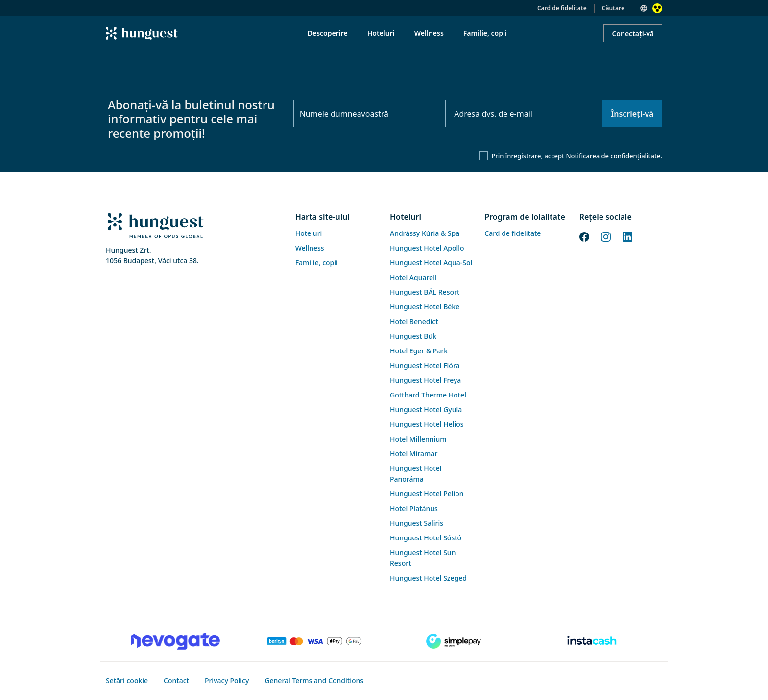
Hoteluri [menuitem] (381, 33)
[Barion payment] (314, 641)
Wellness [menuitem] (429, 33)
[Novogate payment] (175, 641)
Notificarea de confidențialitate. (614, 156)
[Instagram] (606, 236)
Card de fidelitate (562, 8)
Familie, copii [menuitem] (485, 33)
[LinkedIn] (627, 236)
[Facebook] (584, 236)
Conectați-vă (633, 34)
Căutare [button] (613, 8)
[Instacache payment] (593, 641)
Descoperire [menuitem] (328, 33)
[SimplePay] (454, 641)
